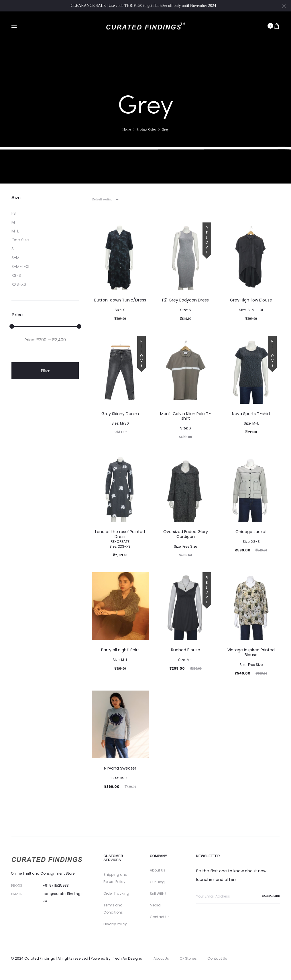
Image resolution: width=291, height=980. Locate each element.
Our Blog (157, 882)
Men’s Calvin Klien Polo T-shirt (185, 421)
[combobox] (105, 199)
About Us (158, 870)
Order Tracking (116, 893)
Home (127, 129)
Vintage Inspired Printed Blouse (251, 657)
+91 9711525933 (56, 885)
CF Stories (188, 958)
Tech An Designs (128, 958)
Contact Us (160, 917)
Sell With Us (160, 894)
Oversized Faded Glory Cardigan (186, 539)
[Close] (284, 6)
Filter (45, 371)
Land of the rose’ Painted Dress (120, 539)
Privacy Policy (115, 924)
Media (155, 905)
